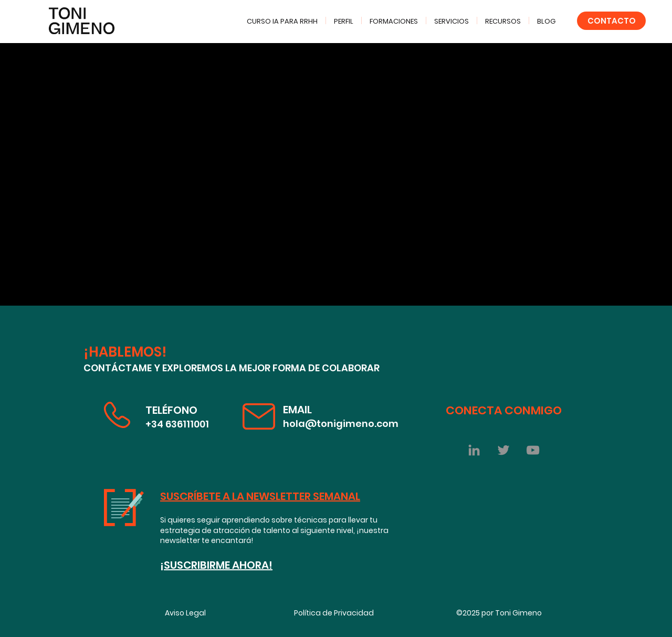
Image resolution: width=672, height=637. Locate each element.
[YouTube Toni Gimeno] (533, 450)
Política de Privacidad (334, 613)
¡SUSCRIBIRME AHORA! (216, 565)
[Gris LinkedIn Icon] (474, 450)
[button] (503, 20)
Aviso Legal (185, 613)
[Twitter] (503, 450)
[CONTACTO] (611, 21)
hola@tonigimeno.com (341, 424)
